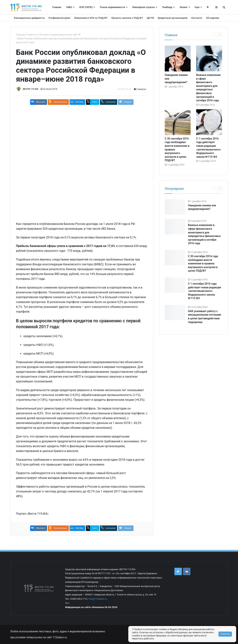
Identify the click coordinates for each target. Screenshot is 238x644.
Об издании (213, 18)
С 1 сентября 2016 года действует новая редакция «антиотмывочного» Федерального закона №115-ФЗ (205, 291)
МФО (69, 7)
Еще (197, 7)
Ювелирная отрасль (144, 7)
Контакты (197, 18)
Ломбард (167, 7)
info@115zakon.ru (98, 599)
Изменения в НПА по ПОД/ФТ (91, 18)
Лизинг (184, 7)
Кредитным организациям (173, 18)
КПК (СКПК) (86, 7)
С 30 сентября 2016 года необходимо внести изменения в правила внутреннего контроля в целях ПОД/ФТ (203, 263)
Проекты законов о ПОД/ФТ (127, 18)
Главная (57, 7)
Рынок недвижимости (112, 7)
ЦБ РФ (150, 18)
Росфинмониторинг (59, 18)
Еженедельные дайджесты (29, 18)
